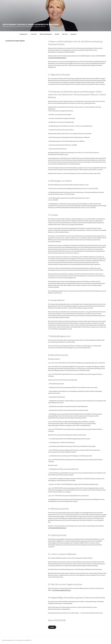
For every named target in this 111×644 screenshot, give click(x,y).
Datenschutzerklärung (8, 640)
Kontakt (57, 34)
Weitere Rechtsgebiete (46, 34)
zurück (52, 627)
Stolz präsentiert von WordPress (23, 640)
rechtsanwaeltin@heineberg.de (57, 58)
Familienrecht (24, 34)
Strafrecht (34, 34)
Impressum (73, 34)
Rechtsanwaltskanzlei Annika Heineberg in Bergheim (31, 25)
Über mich (65, 34)
